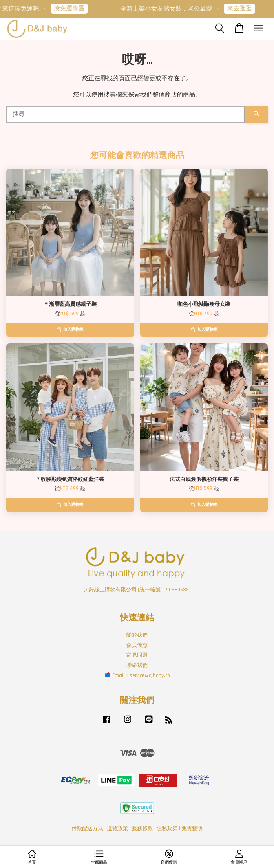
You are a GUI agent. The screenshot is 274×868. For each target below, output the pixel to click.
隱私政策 (167, 828)
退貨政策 (117, 828)
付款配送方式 (87, 828)
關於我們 (137, 635)
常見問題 (137, 655)
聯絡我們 (137, 665)
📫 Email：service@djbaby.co (137, 675)
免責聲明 (192, 828)
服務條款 (142, 828)
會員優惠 (137, 645)
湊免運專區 (74, 8)
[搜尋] (125, 114)
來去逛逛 (244, 8)
